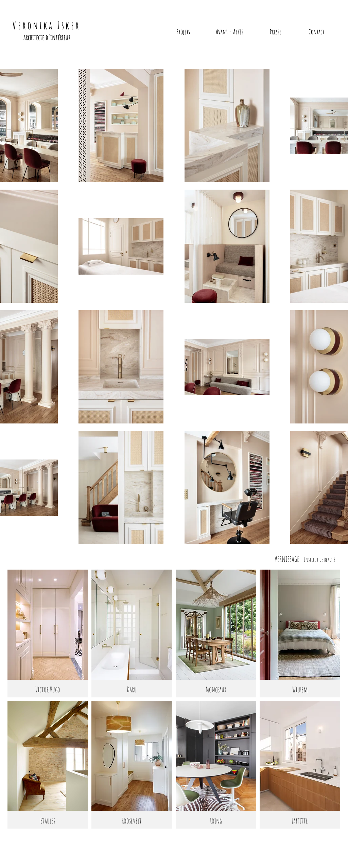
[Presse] (276, 32)
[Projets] (183, 32)
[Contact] (316, 32)
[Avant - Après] (229, 32)
